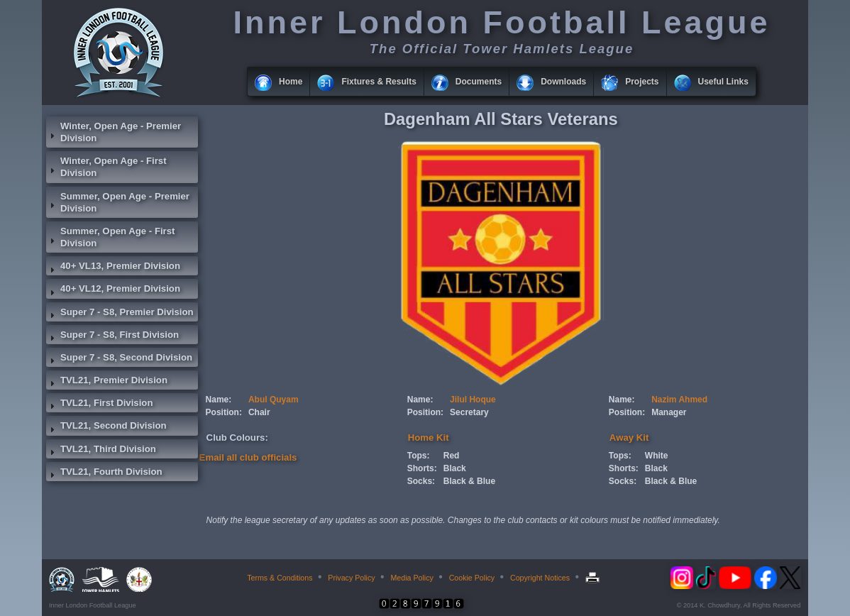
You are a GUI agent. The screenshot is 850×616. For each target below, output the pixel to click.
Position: (224, 412)
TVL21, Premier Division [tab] (107, 382)
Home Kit (429, 438)
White (657, 456)
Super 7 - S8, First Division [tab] (112, 336)
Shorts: (422, 468)
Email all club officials (248, 457)
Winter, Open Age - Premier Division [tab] (114, 132)
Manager (669, 412)
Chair (259, 412)
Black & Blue (469, 481)
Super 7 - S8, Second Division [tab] (119, 359)
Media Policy (412, 578)
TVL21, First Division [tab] (99, 405)
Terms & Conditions (280, 578)
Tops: (419, 456)
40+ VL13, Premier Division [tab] (113, 268)
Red (452, 456)
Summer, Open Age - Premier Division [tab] (118, 202)
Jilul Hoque (473, 400)
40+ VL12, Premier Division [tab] (113, 290)
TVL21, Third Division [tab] (101, 451)
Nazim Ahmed (679, 400)
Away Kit (629, 438)
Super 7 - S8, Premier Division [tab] (120, 314)
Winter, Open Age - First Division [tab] (106, 167)
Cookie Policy (472, 578)
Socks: (421, 481)
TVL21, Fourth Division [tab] (104, 473)
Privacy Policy (351, 578)
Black (455, 468)
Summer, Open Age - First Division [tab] (110, 237)
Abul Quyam (274, 400)
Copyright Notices (540, 578)
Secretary (469, 412)
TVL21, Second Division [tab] (106, 427)
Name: (219, 400)
